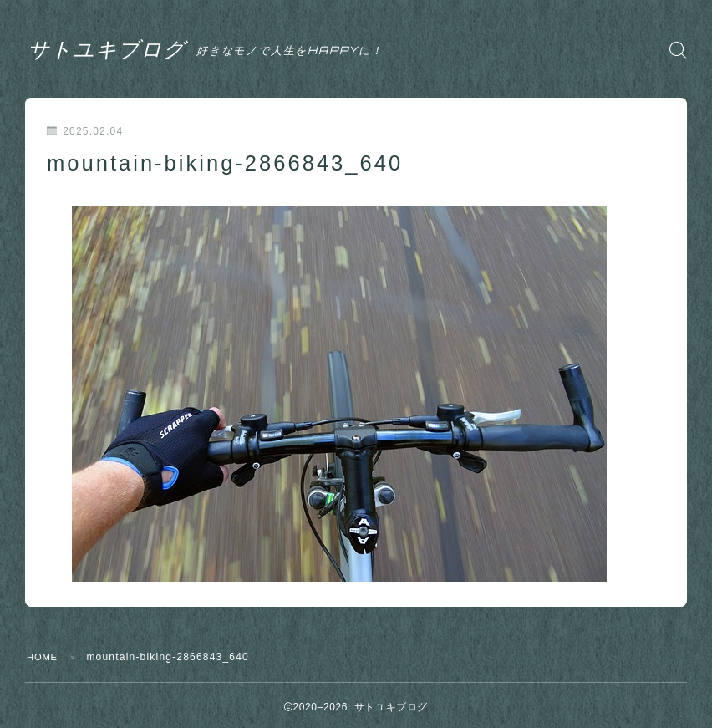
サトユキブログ (124, 49)
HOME (44, 657)
